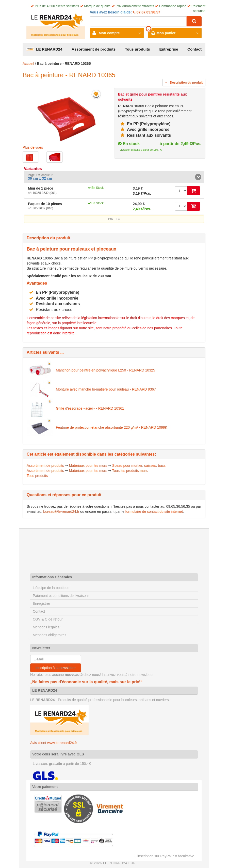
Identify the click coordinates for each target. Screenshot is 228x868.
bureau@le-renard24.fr (61, 511)
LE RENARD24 (44, 49)
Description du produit (184, 83)
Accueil (28, 64)
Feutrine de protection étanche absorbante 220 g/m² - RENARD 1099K (112, 427)
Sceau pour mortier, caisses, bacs (139, 466)
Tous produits (137, 49)
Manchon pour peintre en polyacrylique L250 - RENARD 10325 (105, 370)
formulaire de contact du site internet (154, 511)
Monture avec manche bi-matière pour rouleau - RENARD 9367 (106, 389)
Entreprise (169, 49)
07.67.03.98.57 (148, 12)
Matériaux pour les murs (88, 466)
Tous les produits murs (130, 471)
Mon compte (109, 33)
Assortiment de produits (94, 49)
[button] (114, 177)
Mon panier (166, 33)
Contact (194, 49)
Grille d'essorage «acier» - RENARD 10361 (90, 408)
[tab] (114, 177)
